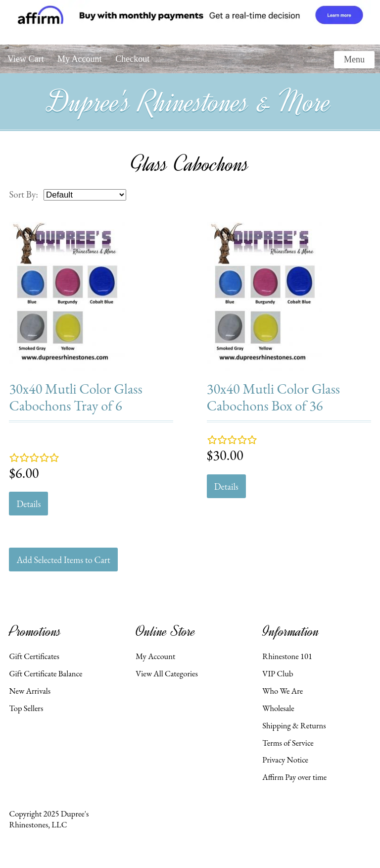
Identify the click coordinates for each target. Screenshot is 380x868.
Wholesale (278, 708)
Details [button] (28, 504)
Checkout (132, 59)
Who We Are (283, 691)
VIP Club (278, 673)
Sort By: (24, 194)
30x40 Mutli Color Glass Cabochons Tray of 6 (75, 397)
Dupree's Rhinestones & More (190, 102)
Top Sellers (26, 708)
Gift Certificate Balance (46, 673)
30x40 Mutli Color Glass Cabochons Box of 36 (273, 397)
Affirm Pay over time (294, 777)
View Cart (25, 59)
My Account (80, 59)
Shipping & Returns (294, 725)
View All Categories (166, 673)
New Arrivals (30, 691)
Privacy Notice (285, 760)
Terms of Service (288, 743)
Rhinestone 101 (287, 656)
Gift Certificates (34, 656)
